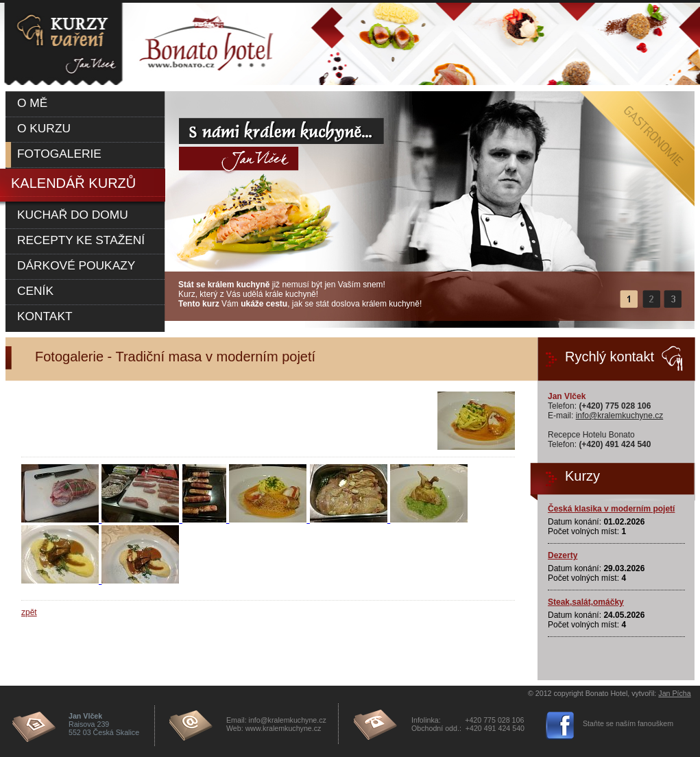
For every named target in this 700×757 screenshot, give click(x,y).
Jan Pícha (674, 693)
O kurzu (44, 128)
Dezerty (563, 555)
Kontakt (45, 316)
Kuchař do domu (73, 215)
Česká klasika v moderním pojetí (611, 509)
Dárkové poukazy (76, 265)
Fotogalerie (59, 154)
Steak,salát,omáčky (586, 602)
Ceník (35, 291)
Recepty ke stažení (81, 240)
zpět (29, 612)
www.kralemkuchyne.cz (283, 728)
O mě (32, 103)
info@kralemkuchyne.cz (620, 416)
